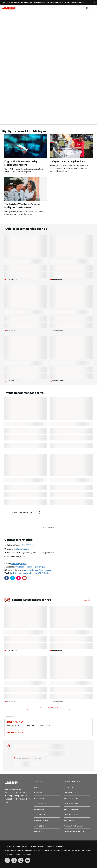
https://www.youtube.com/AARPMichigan (32, 573)
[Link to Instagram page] (18, 578)
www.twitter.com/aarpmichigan (37, 570)
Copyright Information (43, 850)
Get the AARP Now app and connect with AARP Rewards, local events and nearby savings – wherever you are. (43, 2)
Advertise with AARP (72, 782)
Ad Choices (86, 850)
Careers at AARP (70, 793)
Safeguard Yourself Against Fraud (68, 161)
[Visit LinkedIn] (28, 860)
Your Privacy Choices (13, 854)
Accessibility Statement (55, 846)
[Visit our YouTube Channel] (24, 578)
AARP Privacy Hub (21, 846)
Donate (37, 787)
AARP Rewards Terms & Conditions (18, 850)
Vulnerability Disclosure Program (67, 850)
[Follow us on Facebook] (7, 578)
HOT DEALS (14, 722)
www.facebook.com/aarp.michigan (29, 567)
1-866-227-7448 (27, 545)
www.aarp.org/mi (19, 564)
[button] (87, 8)
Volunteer (38, 793)
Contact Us (68, 787)
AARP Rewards (40, 804)
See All (87, 600)
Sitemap (8, 846)
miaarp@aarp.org (23, 549)
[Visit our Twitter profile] (13, 578)
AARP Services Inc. (71, 798)
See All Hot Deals (14, 732)
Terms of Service (37, 846)
